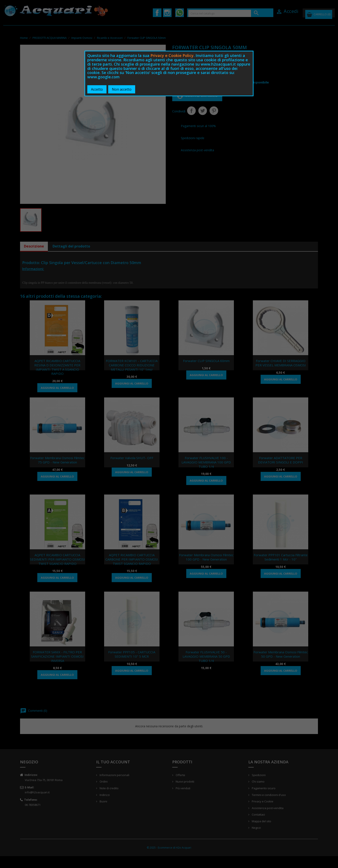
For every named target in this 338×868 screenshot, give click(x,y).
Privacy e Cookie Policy (172, 55)
